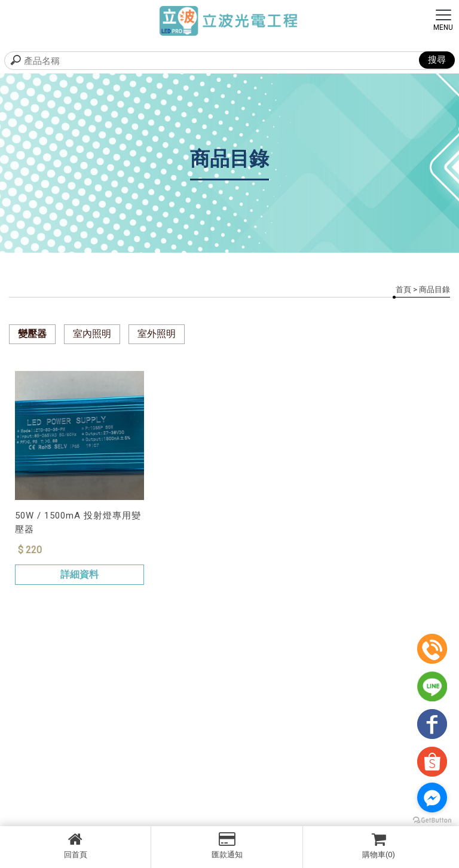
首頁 (403, 289)
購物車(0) (379, 845)
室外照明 (157, 334)
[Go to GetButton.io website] (432, 821)
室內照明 (92, 334)
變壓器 (32, 334)
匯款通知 (227, 845)
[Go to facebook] (432, 798)
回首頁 (75, 845)
